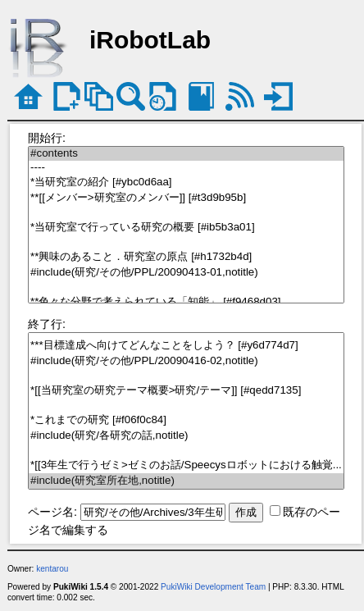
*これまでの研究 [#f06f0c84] (186, 420)
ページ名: (52, 512)
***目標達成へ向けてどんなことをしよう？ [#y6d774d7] (186, 346)
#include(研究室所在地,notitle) (186, 481)
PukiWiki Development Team (213, 587)
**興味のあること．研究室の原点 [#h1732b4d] (186, 257)
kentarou (52, 569)
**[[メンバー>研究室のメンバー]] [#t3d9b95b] (186, 198)
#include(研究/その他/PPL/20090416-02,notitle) (186, 361)
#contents (186, 154)
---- (186, 168)
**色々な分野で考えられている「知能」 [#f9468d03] (186, 302)
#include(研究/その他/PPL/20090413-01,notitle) (186, 273)
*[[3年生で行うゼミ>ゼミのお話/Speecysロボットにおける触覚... (186, 465)
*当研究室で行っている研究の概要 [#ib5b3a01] (186, 228)
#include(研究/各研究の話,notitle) (186, 436)
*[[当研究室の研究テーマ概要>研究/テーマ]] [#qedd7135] (186, 391)
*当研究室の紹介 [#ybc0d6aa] (186, 182)
